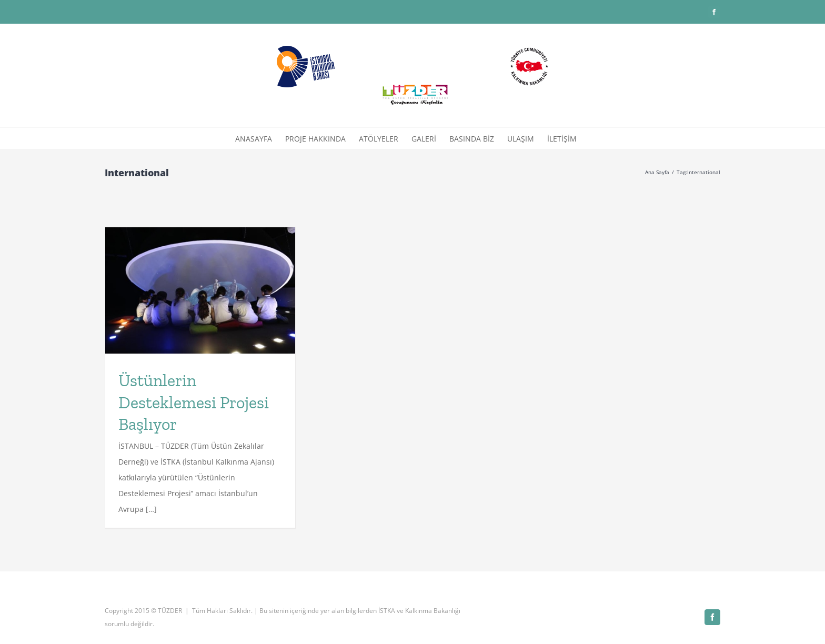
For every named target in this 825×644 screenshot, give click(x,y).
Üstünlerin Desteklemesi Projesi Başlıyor (194, 402)
